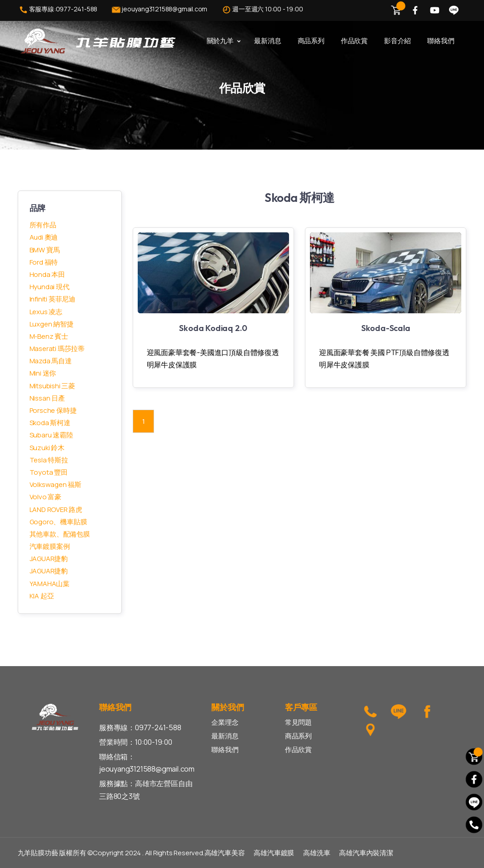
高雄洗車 (317, 853)
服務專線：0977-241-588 (140, 728)
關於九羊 (220, 41)
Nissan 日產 (47, 398)
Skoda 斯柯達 (50, 423)
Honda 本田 (47, 274)
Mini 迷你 (43, 373)
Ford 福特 (44, 262)
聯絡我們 (441, 41)
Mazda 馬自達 (51, 361)
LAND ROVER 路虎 (56, 509)
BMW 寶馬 (45, 250)
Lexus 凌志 (46, 312)
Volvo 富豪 (45, 497)
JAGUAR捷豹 (49, 559)
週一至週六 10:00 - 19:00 (262, 10)
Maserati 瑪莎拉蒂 (57, 349)
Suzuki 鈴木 (47, 448)
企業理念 (225, 722)
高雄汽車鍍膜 (274, 853)
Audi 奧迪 (44, 237)
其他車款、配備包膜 (60, 534)
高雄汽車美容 (225, 853)
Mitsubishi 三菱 (52, 386)
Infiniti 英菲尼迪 (52, 299)
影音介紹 (397, 41)
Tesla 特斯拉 (49, 460)
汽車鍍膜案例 (50, 546)
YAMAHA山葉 (50, 584)
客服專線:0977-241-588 (58, 10)
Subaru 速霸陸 (51, 435)
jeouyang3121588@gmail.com (159, 10)
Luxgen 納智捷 (52, 324)
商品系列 (311, 41)
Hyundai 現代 (50, 287)
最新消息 (267, 41)
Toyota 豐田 (49, 472)
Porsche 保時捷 (53, 410)
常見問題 (298, 722)
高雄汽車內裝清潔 (366, 853)
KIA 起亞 (42, 596)
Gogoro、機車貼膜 (58, 522)
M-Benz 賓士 (49, 336)
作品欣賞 (354, 41)
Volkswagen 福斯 (55, 484)
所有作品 (43, 225)
